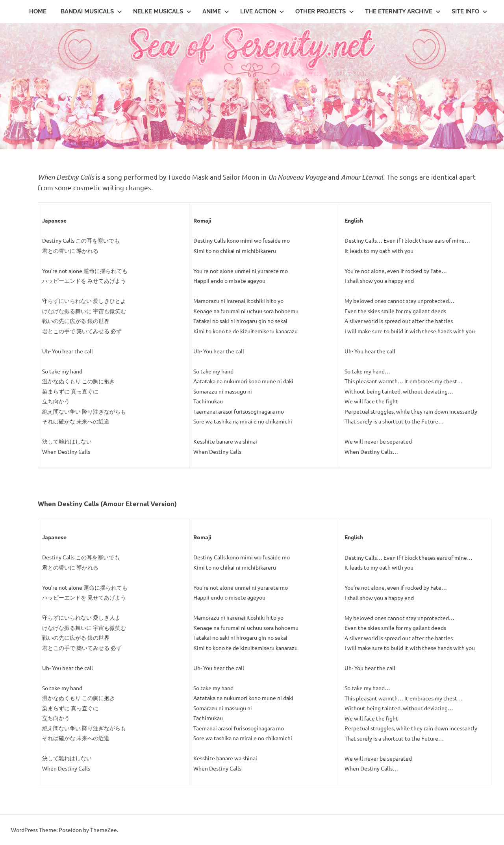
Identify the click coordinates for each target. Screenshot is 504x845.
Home (38, 11)
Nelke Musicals (162, 11)
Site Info (470, 11)
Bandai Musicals (91, 11)
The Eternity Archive (403, 11)
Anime (216, 11)
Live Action (262, 11)
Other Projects (325, 11)
